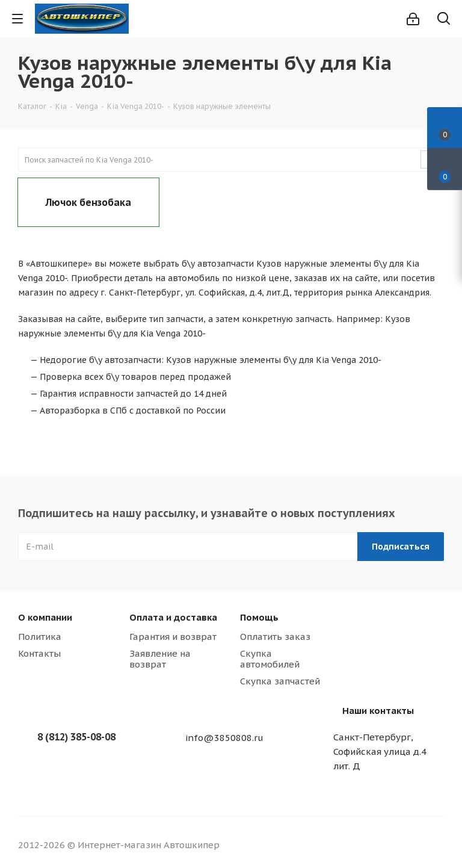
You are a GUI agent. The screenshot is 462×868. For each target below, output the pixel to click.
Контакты (39, 653)
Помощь (259, 617)
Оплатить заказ (275, 637)
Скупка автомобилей (270, 659)
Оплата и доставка (173, 617)
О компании (45, 617)
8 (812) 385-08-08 (76, 737)
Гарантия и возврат (173, 637)
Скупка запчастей (280, 681)
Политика (40, 637)
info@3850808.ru (224, 738)
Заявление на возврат (160, 659)
